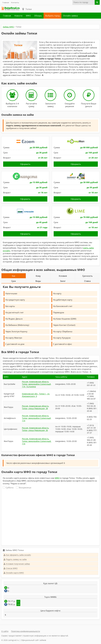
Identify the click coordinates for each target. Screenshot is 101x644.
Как (14, 276)
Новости (18, 16)
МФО (28, 16)
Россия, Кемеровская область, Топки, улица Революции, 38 (36, 407)
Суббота (8, 488)
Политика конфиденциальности (26, 631)
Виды (38, 281)
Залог (63, 281)
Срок (14, 281)
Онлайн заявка (70, 16)
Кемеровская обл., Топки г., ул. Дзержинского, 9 (36, 395)
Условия (63, 276)
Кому (38, 276)
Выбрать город (52, 16)
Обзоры (38, 16)
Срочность (87, 276)
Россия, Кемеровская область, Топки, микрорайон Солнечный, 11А (37, 418)
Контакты (15, 2)
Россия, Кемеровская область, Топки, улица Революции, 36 (36, 429)
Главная (6, 2)
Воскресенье (24, 488)
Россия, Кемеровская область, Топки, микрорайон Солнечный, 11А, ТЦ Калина (37, 384)
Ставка (87, 281)
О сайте (5, 631)
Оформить (25, 164)
